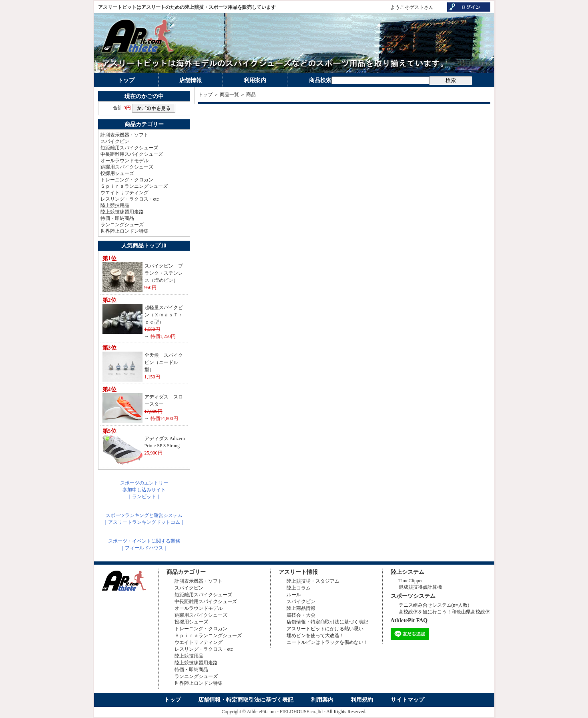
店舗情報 (191, 80)
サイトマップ (407, 700)
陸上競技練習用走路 (122, 212)
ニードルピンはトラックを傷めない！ (327, 642)
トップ (126, 80)
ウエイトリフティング (124, 193)
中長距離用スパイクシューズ (132, 154)
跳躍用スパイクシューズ (127, 167)
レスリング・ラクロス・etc (130, 199)
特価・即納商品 (117, 218)
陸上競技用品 (115, 205)
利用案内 (255, 80)
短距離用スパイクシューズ (129, 148)
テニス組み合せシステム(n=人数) (434, 605)
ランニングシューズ (122, 225)
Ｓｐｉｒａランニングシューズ (134, 186)
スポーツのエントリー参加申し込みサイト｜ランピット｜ (144, 490)
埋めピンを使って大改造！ (315, 636)
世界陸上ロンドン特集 (124, 231)
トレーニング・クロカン (127, 180)
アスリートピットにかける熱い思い (325, 629)
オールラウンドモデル (124, 161)
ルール (294, 595)
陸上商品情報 (301, 608)
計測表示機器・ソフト (124, 135)
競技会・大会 (301, 615)
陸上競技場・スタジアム (313, 581)
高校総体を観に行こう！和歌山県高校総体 (444, 612)
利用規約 (362, 700)
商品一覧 (229, 95)
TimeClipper (411, 581)
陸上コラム (299, 588)
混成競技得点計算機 (420, 587)
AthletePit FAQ (409, 620)
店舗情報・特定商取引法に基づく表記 (327, 622)
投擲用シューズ (117, 173)
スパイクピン (115, 141)
